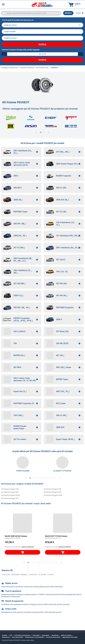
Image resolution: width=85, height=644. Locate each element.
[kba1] (42, 54)
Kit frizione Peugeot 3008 (10, 504)
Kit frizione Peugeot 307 (10, 507)
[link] (23, 471)
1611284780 (42, 583)
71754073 (50, 583)
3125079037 (33, 583)
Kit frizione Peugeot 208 (10, 498)
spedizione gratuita (65, 556)
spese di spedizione (28, 556)
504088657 (24, 583)
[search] (31, 13)
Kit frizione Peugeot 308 (52, 498)
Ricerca (68, 13)
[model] (42, 32)
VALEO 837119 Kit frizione (56, 545)
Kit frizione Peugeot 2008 (53, 504)
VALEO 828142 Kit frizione (16, 545)
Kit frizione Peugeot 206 (52, 501)
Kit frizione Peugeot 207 (10, 501)
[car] (42, 38)
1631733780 (6, 583)
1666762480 (15, 583)
